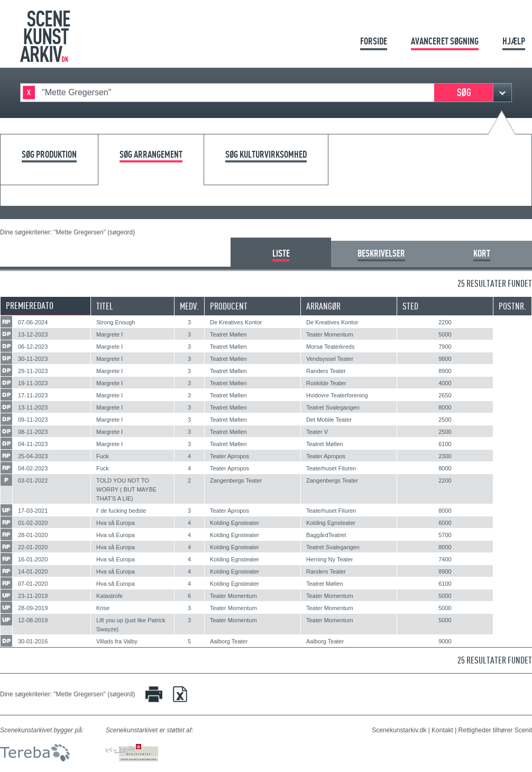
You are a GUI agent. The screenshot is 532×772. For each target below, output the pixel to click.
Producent (229, 306)
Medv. (189, 306)
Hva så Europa (116, 523)
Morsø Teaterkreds (331, 347)
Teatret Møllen (228, 334)
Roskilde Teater (326, 383)
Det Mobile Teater (329, 420)
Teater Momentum (330, 334)
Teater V (317, 432)
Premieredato (30, 306)
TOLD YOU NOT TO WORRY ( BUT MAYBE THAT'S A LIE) (126, 489)
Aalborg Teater (229, 641)
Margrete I (109, 334)
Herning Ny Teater (329, 559)
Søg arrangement (151, 155)
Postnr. (512, 306)
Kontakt (442, 730)
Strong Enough (116, 322)
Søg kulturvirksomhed (266, 155)
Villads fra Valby (117, 641)
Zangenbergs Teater (236, 480)
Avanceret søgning (445, 41)
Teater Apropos (230, 456)
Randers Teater (326, 371)
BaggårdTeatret (326, 535)
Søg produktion (49, 155)
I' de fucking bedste (121, 511)
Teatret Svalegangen (333, 407)
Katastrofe (109, 596)
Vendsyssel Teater (330, 359)
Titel (105, 306)
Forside (374, 41)
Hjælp (514, 41)
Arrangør (323, 306)
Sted (410, 306)
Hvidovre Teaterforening (337, 395)
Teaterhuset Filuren (331, 468)
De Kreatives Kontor (236, 322)
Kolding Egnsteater (235, 523)
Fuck (103, 456)
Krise (103, 608)
